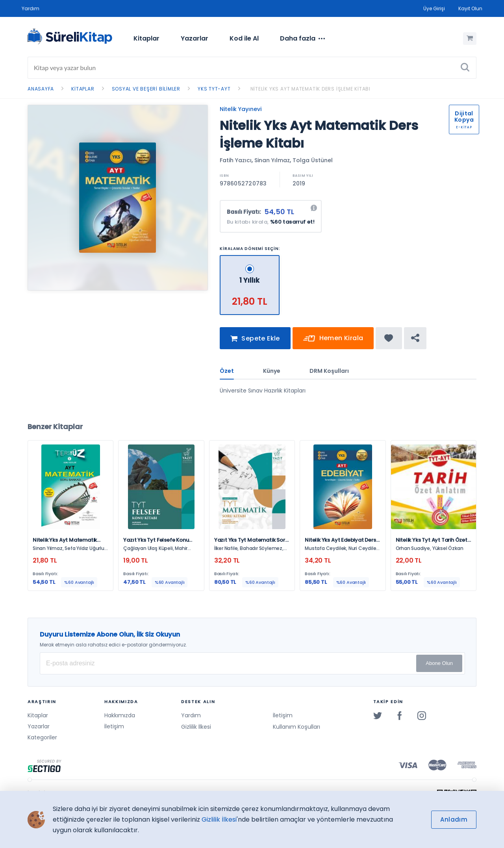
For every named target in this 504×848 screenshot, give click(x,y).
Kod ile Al (244, 38)
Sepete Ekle (255, 342)
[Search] (252, 68)
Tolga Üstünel (313, 160)
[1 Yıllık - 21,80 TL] (250, 258)
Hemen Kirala (333, 342)
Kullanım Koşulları (296, 727)
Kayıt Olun (470, 8)
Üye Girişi (434, 8)
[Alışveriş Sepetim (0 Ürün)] (470, 39)
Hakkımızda (120, 715)
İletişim (114, 726)
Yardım (31, 8)
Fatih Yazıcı (236, 160)
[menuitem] (146, 39)
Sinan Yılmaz (272, 160)
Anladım (454, 819)
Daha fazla (302, 39)
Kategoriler (42, 737)
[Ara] (465, 68)
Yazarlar (195, 38)
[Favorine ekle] (389, 341)
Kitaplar (146, 38)
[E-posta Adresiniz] (252, 663)
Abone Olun (439, 663)
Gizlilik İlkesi (196, 727)
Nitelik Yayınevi (241, 109)
